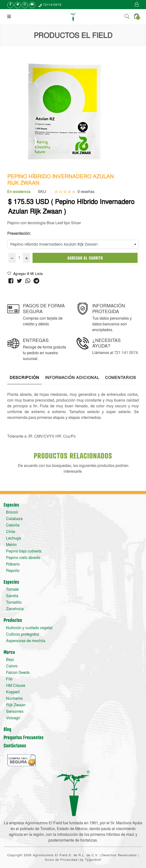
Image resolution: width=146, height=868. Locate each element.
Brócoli (12, 512)
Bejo (10, 659)
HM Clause (16, 685)
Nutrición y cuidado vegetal (29, 628)
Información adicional (72, 378)
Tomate (12, 589)
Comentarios (121, 378)
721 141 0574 (126, 353)
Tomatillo (14, 602)
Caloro (12, 666)
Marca (9, 652)
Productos (13, 620)
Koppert (13, 692)
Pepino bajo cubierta (24, 551)
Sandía (12, 596)
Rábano (13, 564)
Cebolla (13, 525)
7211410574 (50, 5)
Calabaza (14, 519)
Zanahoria (15, 609)
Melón (11, 545)
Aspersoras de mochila (26, 641)
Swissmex (15, 711)
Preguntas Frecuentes (23, 737)
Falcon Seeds (18, 672)
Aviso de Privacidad (61, 860)
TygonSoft (93, 860)
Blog (7, 729)
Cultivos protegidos (23, 634)
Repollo (13, 570)
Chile (11, 532)
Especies (11, 505)
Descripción (24, 378)
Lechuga (13, 538)
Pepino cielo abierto (23, 558)
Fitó (9, 679)
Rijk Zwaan (16, 705)
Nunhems (14, 698)
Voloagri (13, 718)
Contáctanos (15, 745)
